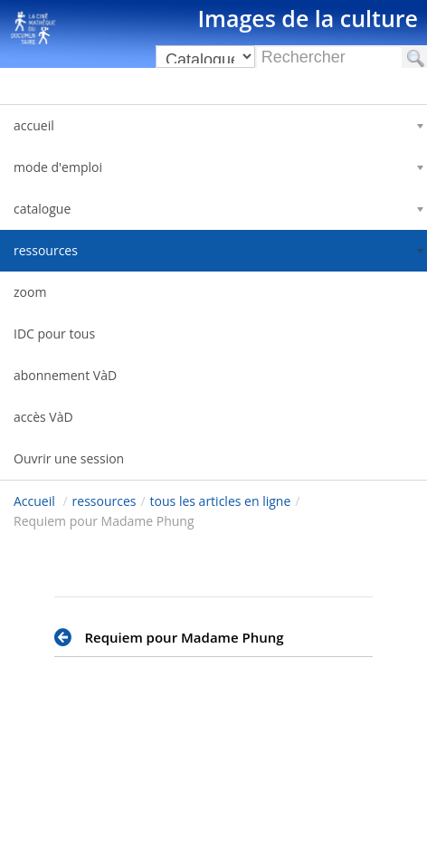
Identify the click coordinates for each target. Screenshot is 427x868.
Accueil (34, 501)
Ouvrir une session (69, 458)
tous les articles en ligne (221, 501)
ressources (104, 501)
